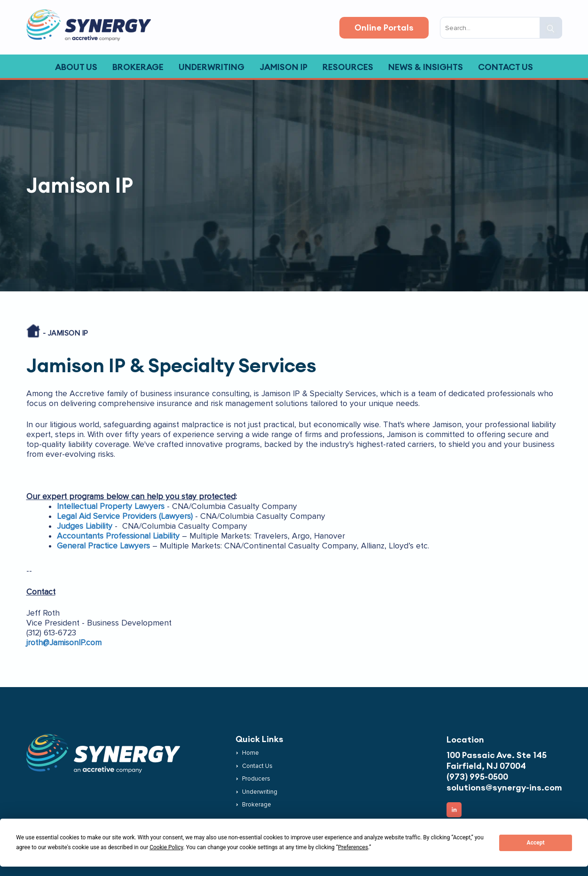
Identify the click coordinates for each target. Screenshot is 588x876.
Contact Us (257, 766)
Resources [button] (348, 67)
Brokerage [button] (138, 67)
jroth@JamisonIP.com (64, 643)
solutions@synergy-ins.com (504, 787)
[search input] (501, 28)
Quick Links (259, 739)
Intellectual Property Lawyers (111, 506)
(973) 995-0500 (477, 777)
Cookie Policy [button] (166, 847)
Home (251, 753)
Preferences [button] (353, 847)
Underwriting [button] (212, 67)
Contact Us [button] (506, 67)
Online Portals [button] (384, 27)
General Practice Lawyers (103, 546)
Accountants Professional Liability (118, 536)
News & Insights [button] (426, 67)
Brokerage (257, 805)
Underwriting (260, 792)
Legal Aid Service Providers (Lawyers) (125, 516)
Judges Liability (85, 526)
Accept (536, 843)
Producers (256, 779)
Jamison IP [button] (283, 67)
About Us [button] (76, 67)
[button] (551, 28)
